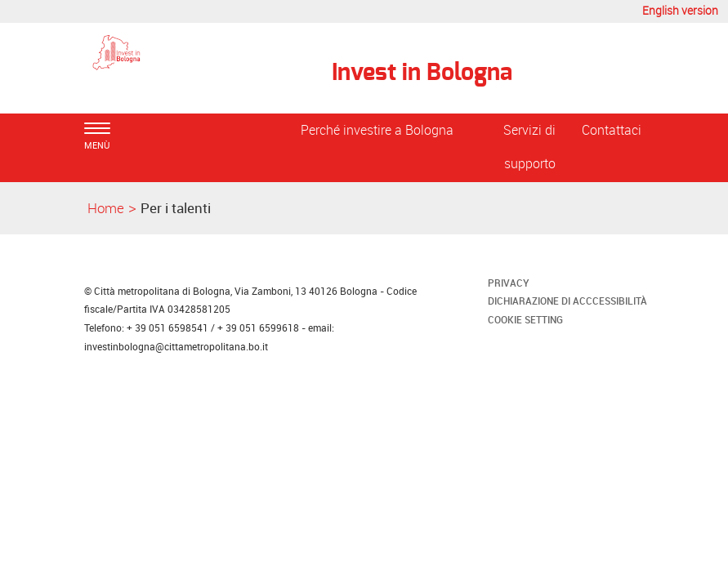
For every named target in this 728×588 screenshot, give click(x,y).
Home (106, 208)
